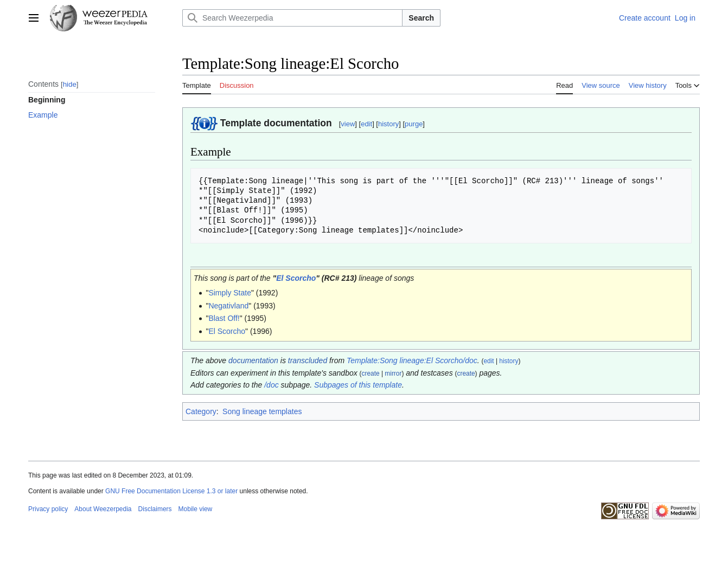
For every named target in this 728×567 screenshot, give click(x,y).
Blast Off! (224, 318)
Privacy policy (48, 509)
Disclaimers (155, 509)
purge (414, 124)
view (348, 124)
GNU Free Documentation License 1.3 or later (171, 491)
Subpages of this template (358, 385)
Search (421, 18)
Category (201, 411)
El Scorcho (296, 278)
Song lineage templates (262, 411)
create (371, 373)
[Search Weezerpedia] (292, 18)
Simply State (230, 293)
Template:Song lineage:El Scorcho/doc (412, 360)
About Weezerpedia (103, 509)
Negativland (228, 306)
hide (70, 84)
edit (366, 124)
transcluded (308, 360)
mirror (393, 373)
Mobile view (196, 509)
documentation (253, 360)
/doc (271, 385)
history (388, 124)
